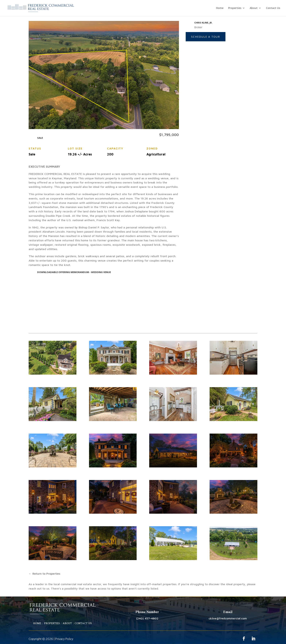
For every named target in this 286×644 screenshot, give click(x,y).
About (254, 8)
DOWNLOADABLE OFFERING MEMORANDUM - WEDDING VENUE (74, 272)
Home (220, 8)
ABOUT (67, 623)
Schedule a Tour (206, 37)
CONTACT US (83, 623)
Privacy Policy (64, 639)
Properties (235, 8)
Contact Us (273, 8)
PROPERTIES (52, 623)
